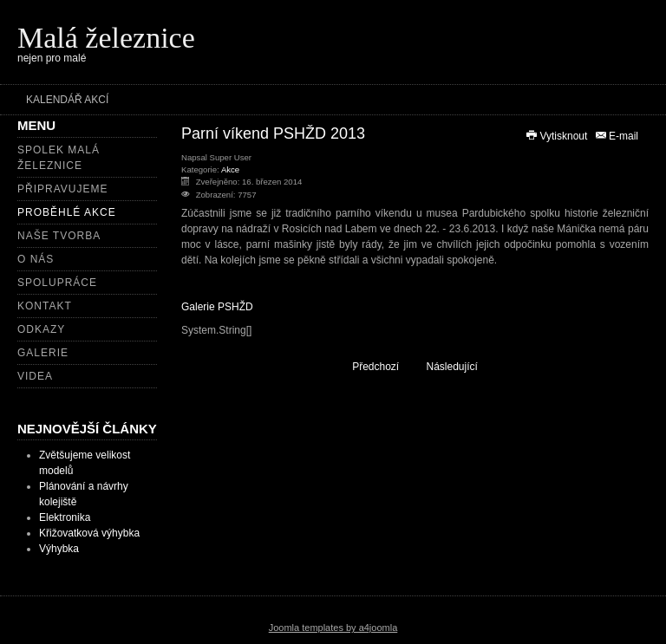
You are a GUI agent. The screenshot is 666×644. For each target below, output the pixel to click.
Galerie (43, 353)
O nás (36, 259)
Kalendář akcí (67, 100)
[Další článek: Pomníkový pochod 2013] (460, 366)
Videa (35, 376)
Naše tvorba (59, 236)
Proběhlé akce (67, 212)
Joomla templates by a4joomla (333, 628)
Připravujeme (62, 189)
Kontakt (45, 306)
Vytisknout (558, 136)
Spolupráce (57, 283)
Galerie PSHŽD (217, 307)
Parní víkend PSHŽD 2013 (273, 133)
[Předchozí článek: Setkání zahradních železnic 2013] (368, 366)
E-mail (616, 136)
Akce (230, 169)
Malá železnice (106, 38)
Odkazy (41, 329)
